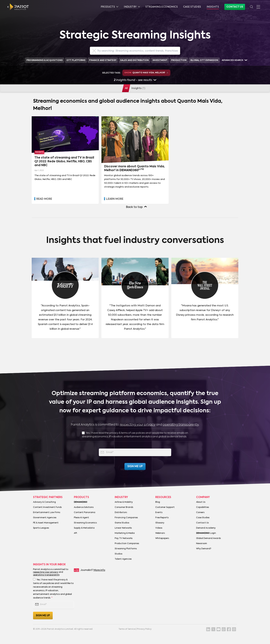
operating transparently (181, 425)
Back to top (134, 207)
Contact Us (235, 7)
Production (179, 60)
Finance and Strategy (103, 60)
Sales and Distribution (134, 60)
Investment (160, 60)
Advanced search (232, 60)
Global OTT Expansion (204, 60)
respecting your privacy (137, 425)
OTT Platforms (76, 60)
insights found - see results (135, 80)
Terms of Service (127, 629)
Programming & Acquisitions (45, 60)
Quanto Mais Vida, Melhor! (146, 73)
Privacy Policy (144, 629)
